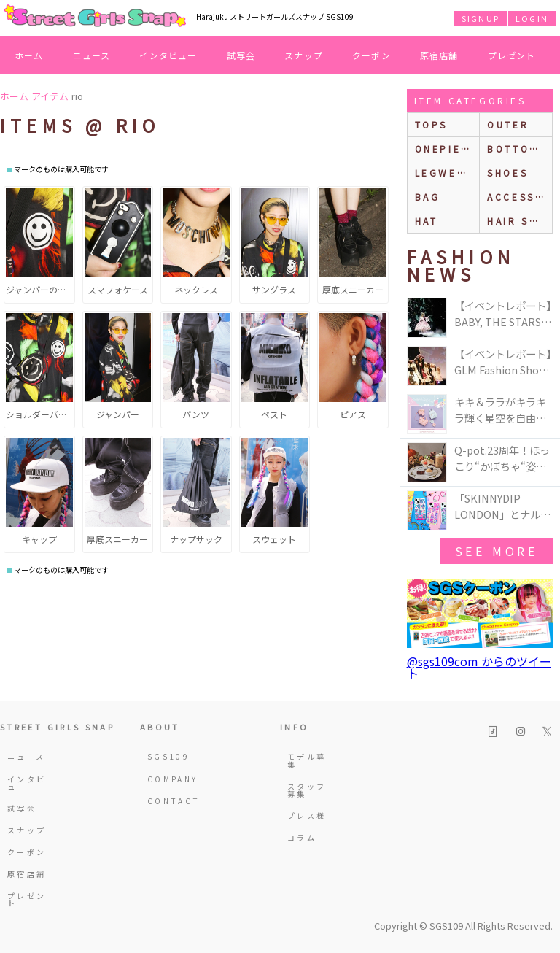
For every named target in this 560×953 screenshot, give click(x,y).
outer (508, 124)
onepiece (446, 148)
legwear (444, 173)
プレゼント (512, 55)
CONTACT (168, 801)
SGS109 (168, 756)
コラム (302, 837)
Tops (431, 124)
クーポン (372, 55)
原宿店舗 (439, 55)
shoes (507, 173)
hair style (520, 221)
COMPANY (168, 779)
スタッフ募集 (307, 790)
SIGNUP (481, 18)
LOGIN (532, 18)
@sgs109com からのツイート (479, 667)
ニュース (92, 55)
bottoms (517, 148)
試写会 (241, 55)
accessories (520, 197)
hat (427, 221)
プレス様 (307, 815)
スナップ (304, 55)
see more (497, 551)
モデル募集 (307, 760)
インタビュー (168, 55)
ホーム (29, 55)
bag (428, 197)
